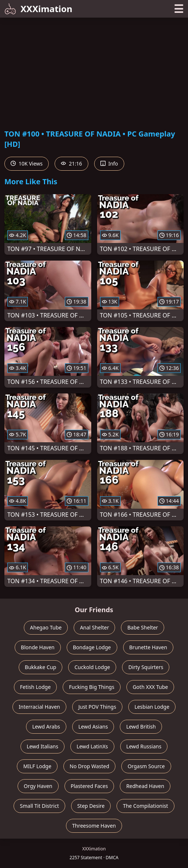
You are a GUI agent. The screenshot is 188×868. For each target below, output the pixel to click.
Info (109, 164)
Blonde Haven (38, 647)
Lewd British (141, 727)
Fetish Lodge (36, 687)
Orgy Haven (38, 786)
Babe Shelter (143, 627)
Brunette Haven (148, 647)
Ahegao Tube (46, 627)
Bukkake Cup (41, 667)
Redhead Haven (145, 786)
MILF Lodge (37, 766)
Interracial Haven (39, 707)
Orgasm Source (146, 766)
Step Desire (91, 806)
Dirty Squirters (146, 667)
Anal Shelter (94, 627)
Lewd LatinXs (92, 746)
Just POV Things (97, 707)
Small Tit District (39, 806)
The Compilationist (145, 806)
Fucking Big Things (92, 687)
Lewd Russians (144, 746)
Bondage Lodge (92, 647)
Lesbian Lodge (152, 707)
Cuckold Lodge (92, 667)
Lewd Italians (43, 746)
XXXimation (38, 9)
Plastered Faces (89, 786)
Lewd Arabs (46, 727)
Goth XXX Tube (150, 687)
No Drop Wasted (89, 766)
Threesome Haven (94, 826)
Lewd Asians (93, 727)
